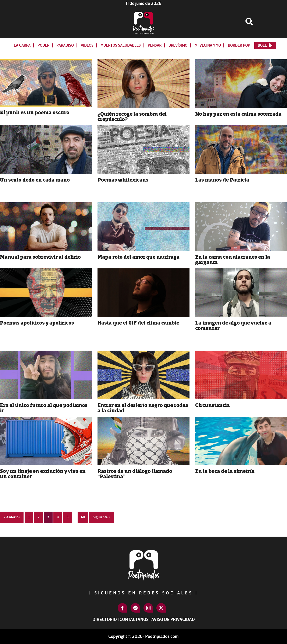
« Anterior (12, 517)
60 (84, 517)
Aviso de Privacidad (173, 620)
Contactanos (134, 620)
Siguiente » (101, 517)
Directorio (105, 620)
